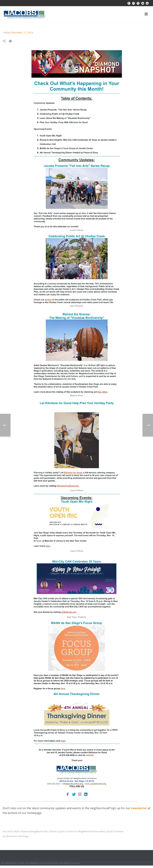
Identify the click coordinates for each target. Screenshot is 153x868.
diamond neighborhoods (34, 831)
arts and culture (11, 831)
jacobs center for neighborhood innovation (82, 831)
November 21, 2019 (22, 32)
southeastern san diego (16, 836)
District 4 (53, 831)
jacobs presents (115, 831)
